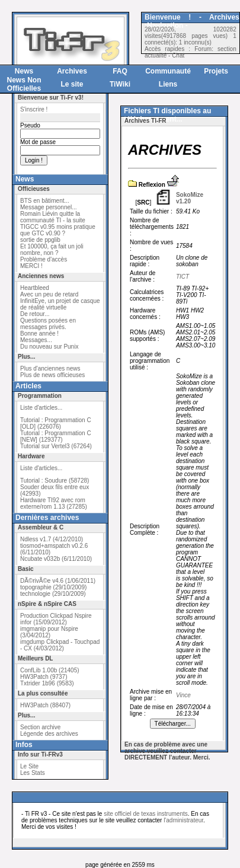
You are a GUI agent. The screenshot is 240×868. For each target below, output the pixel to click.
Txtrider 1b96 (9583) (47, 683)
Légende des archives (49, 734)
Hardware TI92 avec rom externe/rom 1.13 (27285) (54, 503)
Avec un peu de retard (49, 294)
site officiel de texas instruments (146, 814)
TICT (183, 277)
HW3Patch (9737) (44, 677)
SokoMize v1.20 (190, 198)
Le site (72, 84)
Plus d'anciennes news (50, 368)
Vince (183, 695)
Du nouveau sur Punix (49, 347)
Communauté (168, 71)
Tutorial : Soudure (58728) (55, 481)
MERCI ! (31, 266)
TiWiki (120, 84)
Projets (216, 71)
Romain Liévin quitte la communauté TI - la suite (53, 217)
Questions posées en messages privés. (48, 324)
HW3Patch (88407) (45, 705)
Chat (178, 55)
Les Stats (33, 773)
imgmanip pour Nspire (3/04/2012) (49, 632)
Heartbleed (35, 288)
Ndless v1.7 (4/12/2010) (52, 539)
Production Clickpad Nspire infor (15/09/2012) (56, 619)
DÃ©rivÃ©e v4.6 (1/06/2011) (58, 581)
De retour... (35, 314)
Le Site (29, 766)
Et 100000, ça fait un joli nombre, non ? (52, 250)
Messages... (36, 340)
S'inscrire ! (34, 109)
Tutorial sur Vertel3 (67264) (56, 446)
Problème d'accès (44, 259)
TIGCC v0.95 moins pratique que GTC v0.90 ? (58, 230)
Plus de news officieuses (52, 375)
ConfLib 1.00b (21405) (50, 670)
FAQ (120, 71)
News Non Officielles (24, 84)
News (24, 71)
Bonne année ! (39, 334)
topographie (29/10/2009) (53, 587)
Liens (168, 84)
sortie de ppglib (40, 240)
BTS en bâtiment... (45, 201)
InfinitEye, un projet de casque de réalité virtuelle (60, 304)
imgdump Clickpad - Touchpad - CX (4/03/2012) (60, 645)
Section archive (40, 727)
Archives (72, 71)
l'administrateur (183, 820)
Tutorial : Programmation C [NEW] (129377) (56, 436)
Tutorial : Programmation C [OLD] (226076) (56, 423)
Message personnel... (49, 207)
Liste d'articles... (41, 408)
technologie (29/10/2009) (53, 594)
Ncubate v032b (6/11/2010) (56, 559)
